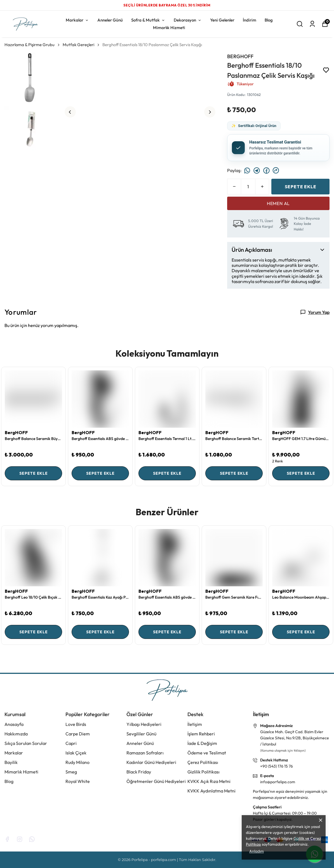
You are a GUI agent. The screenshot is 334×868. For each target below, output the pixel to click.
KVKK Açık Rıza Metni (209, 781)
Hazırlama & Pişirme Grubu (32, 45)
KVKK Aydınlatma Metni (211, 791)
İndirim (250, 20)
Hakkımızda (16, 734)
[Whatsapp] (32, 839)
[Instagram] (20, 839)
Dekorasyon (188, 20)
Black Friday (139, 772)
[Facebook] (7, 839)
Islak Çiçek (76, 753)
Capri (71, 743)
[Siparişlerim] (312, 24)
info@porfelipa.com (278, 782)
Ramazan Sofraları (145, 753)
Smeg (71, 772)
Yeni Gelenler (222, 20)
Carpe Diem (78, 734)
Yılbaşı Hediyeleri (144, 724)
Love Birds (76, 724)
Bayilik (11, 762)
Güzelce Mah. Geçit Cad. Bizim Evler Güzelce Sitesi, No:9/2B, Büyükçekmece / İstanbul (295, 738)
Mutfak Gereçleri (78, 45)
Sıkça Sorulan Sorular (26, 743)
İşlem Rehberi (201, 734)
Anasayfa (14, 724)
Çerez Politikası (203, 762)
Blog (269, 20)
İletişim (195, 724)
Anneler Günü (110, 20)
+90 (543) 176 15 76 (277, 766)
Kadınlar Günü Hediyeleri (151, 762)
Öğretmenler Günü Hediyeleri (156, 781)
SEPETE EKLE (301, 187)
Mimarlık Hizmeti (169, 28)
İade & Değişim (202, 743)
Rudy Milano (77, 762)
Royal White (78, 781)
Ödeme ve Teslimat (207, 753)
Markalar (77, 20)
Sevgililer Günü (141, 734)
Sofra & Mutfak (148, 20)
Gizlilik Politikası (204, 772)
